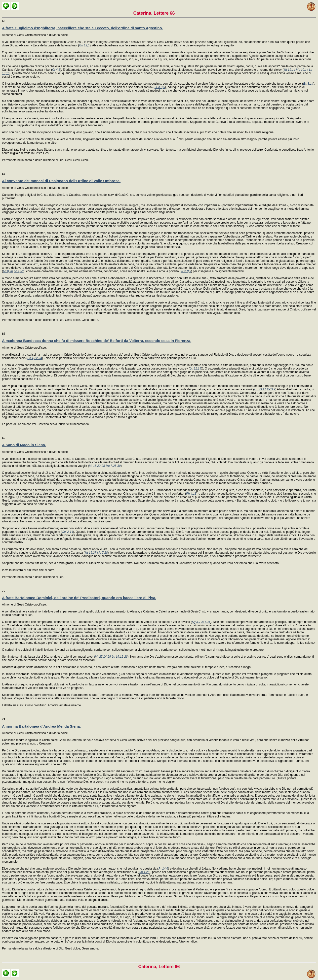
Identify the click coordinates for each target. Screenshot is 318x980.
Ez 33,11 (260, 389)
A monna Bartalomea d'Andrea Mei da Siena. (41, 726)
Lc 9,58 (19, 271)
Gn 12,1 (84, 45)
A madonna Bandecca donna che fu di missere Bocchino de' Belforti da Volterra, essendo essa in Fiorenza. (97, 341)
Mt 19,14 (290, 70)
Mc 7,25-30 (113, 466)
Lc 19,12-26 (120, 657)
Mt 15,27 (91, 553)
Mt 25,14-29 (103, 657)
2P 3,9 (271, 389)
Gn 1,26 (144, 872)
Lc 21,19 (196, 369)
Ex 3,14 (308, 84)
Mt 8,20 (8, 271)
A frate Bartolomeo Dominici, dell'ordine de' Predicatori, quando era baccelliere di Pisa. (79, 598)
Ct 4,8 (56, 70)
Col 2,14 (67, 532)
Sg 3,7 (196, 622)
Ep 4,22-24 (35, 358)
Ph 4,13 (191, 494)
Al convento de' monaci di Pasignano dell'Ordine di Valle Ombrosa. (61, 181)
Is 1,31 (206, 622)
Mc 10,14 (302, 70)
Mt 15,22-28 (97, 466)
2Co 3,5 (160, 87)
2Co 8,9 (186, 271)
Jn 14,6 (163, 869)
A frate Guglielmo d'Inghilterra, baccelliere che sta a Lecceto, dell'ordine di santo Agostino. (82, 28)
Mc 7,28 (102, 553)
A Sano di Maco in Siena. (24, 445)
